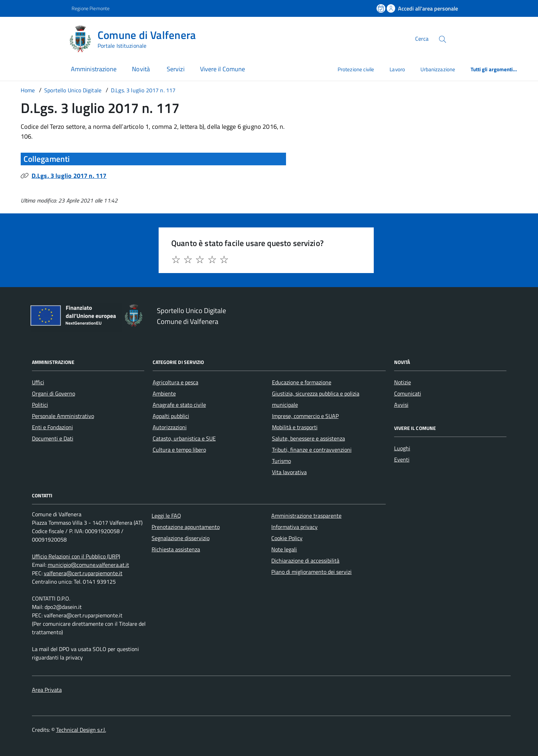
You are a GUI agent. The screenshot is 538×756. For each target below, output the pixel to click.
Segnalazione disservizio (181, 538)
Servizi (176, 69)
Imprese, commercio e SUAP (305, 416)
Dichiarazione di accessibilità (305, 561)
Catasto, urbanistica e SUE (184, 438)
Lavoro (397, 69)
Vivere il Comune (222, 69)
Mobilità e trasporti (295, 427)
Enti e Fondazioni (52, 427)
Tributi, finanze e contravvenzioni (312, 450)
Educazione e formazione (302, 382)
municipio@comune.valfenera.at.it (88, 565)
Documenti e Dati (53, 438)
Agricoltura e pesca (175, 382)
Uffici (38, 382)
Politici (40, 405)
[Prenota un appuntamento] (381, 8)
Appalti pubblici (171, 416)
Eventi (402, 459)
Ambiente (164, 393)
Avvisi (401, 405)
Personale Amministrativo (63, 416)
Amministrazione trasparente (306, 516)
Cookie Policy (287, 538)
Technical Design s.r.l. (81, 730)
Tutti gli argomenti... (494, 69)
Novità (142, 69)
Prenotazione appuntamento (186, 527)
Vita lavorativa (289, 472)
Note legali (284, 549)
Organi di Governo (54, 393)
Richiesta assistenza (176, 549)
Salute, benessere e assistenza (308, 438)
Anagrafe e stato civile (179, 405)
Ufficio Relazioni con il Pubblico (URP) (76, 556)
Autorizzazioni (170, 427)
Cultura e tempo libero (179, 450)
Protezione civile (356, 69)
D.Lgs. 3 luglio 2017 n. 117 (69, 176)
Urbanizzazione (438, 69)
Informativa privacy (294, 527)
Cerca (422, 39)
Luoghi (402, 448)
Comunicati (408, 393)
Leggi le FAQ (166, 516)
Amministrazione (94, 69)
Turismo (281, 461)
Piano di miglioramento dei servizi (311, 572)
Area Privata (47, 690)
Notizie (403, 382)
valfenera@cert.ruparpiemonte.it (83, 573)
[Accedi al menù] (34, 38)
